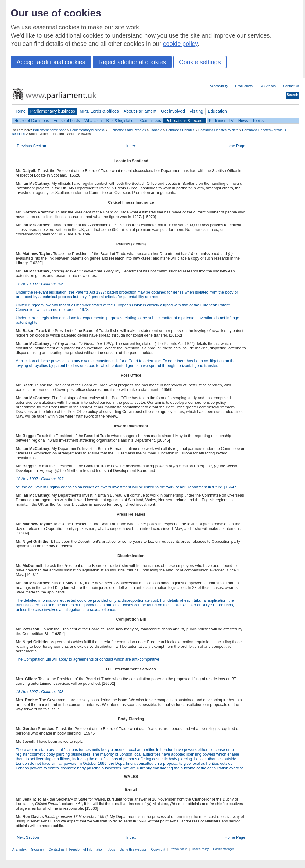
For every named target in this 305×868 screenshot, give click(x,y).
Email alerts (244, 86)
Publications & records (185, 120)
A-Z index (19, 849)
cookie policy (180, 44)
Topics (258, 120)
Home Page (235, 146)
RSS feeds (268, 86)
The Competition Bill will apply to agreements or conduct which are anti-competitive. (88, 659)
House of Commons (32, 120)
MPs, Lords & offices (99, 111)
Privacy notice (179, 849)
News (243, 120)
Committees (150, 120)
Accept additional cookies (51, 62)
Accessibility (219, 86)
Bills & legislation (121, 120)
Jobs (111, 849)
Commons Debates (180, 130)
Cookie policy (200, 849)
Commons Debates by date (218, 130)
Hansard (156, 130)
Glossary (38, 849)
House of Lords (67, 120)
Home (20, 111)
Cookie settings (200, 62)
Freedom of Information (86, 849)
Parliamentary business (53, 111)
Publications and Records (127, 130)
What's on (93, 120)
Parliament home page (50, 130)
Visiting (196, 111)
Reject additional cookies (132, 62)
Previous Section (31, 146)
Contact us (291, 86)
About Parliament (140, 111)
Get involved (173, 111)
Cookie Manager (224, 849)
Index (131, 146)
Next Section (28, 837)
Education (217, 111)
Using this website (133, 849)
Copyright (158, 849)
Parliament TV (221, 120)
